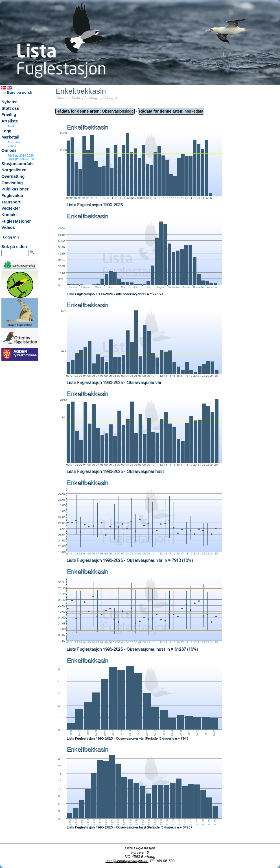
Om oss (9, 150)
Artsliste (10, 121)
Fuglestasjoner (16, 221)
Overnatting (13, 176)
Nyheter (9, 102)
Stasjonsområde (17, 164)
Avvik (11, 126)
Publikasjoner (15, 189)
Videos (8, 227)
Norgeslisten (14, 170)
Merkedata (171, 111)
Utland (12, 146)
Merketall (10, 137)
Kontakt (9, 215)
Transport (11, 202)
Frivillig (9, 115)
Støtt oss (10, 108)
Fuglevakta (12, 196)
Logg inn (11, 237)
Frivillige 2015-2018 (20, 159)
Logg (6, 131)
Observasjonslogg (95, 111)
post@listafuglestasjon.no (127, 861)
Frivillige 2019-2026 (20, 155)
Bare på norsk (17, 92)
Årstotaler (14, 142)
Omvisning (12, 183)
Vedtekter (11, 208)
